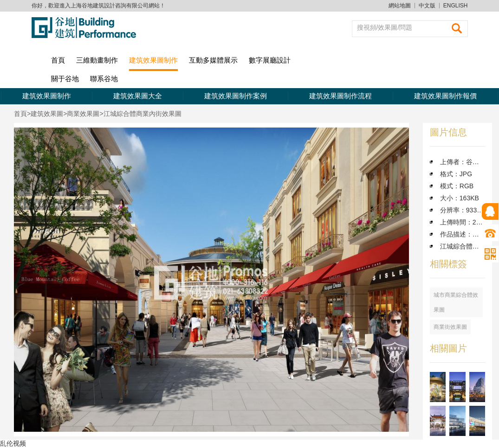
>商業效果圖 (81, 114)
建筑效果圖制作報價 (445, 96)
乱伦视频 (13, 443)
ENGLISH (456, 6)
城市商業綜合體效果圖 (456, 302)
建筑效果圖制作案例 (236, 96)
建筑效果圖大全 (138, 96)
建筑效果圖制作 (153, 60)
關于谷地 (65, 79)
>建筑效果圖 (45, 114)
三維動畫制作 (97, 60)
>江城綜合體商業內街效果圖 (140, 114)
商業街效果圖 (450, 327)
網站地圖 (400, 6)
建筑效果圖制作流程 (340, 96)
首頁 (58, 60)
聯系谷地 (104, 79)
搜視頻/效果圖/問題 (385, 27)
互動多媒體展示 (213, 60)
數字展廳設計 (270, 60)
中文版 (427, 6)
